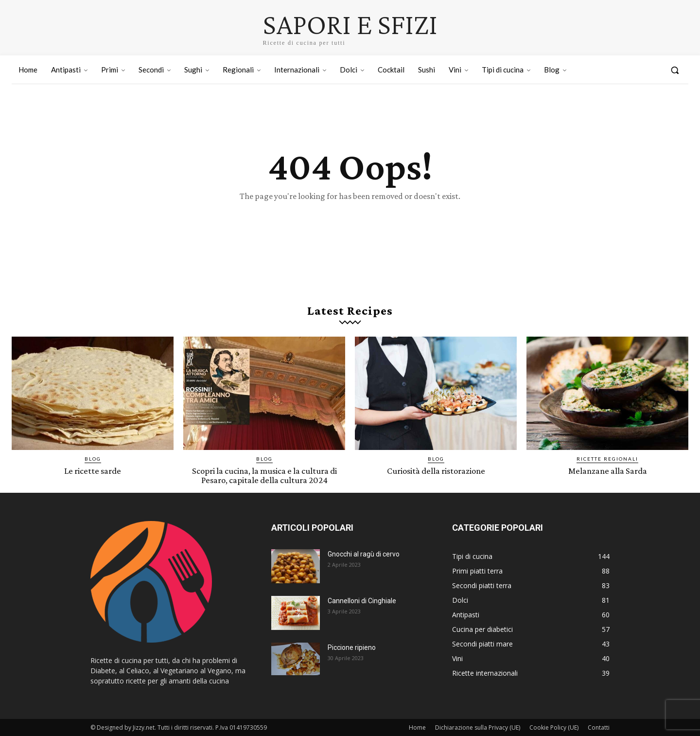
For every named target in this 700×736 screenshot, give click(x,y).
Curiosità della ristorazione (436, 471)
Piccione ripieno (352, 647)
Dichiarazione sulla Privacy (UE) (478, 727)
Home (417, 727)
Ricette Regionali (607, 459)
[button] (675, 70)
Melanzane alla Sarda (608, 471)
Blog (93, 459)
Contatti (599, 727)
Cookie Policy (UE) (554, 727)
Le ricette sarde (93, 471)
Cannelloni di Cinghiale (362, 600)
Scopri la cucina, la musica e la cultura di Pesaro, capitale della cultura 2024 (264, 475)
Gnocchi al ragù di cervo (364, 554)
